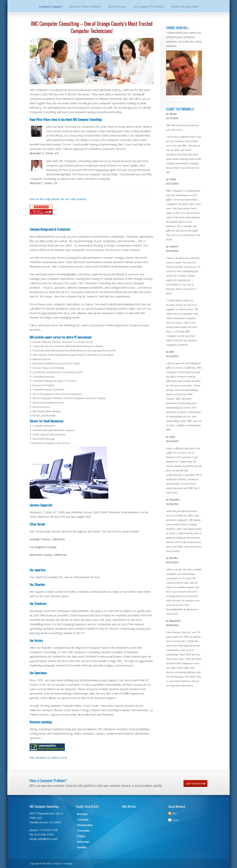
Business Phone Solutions (85, 7)
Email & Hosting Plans (185, 7)
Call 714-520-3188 (195, 784)
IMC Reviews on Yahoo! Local (48, 758)
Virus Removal (117, 7)
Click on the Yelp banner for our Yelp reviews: (58, 199)
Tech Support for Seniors (148, 7)
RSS (175, 813)
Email (175, 820)
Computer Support (51, 7)
